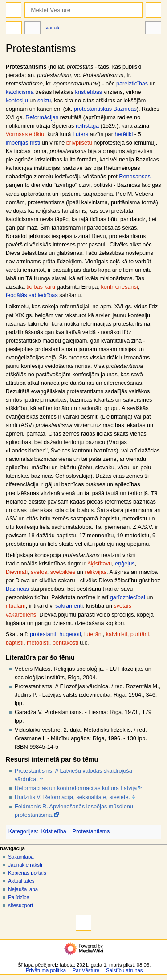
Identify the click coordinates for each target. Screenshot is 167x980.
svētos (39, 572)
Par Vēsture (86, 970)
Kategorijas (22, 831)
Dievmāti (17, 572)
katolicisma (20, 92)
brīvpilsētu (79, 143)
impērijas (17, 143)
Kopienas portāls (27, 873)
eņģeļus (125, 564)
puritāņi (140, 634)
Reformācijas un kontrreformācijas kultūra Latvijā (76, 788)
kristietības (89, 92)
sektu (44, 101)
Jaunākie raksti (25, 865)
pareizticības (132, 84)
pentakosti (65, 643)
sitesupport (20, 905)
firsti (35, 143)
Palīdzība (19, 897)
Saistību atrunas (124, 970)
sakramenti (69, 606)
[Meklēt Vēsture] (76, 10)
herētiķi (124, 134)
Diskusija (33, 29)
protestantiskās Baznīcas (105, 109)
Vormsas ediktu (25, 134)
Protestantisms (91, 831)
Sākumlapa (21, 857)
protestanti (43, 634)
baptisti (15, 643)
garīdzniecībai (128, 597)
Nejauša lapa (23, 889)
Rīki (153, 29)
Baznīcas (17, 589)
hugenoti (70, 634)
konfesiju (17, 101)
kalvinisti (117, 634)
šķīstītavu (100, 564)
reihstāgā (87, 126)
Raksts (14, 29)
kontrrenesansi (119, 287)
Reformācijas (42, 117)
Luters (80, 134)
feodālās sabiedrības (32, 295)
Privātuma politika (46, 970)
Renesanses (135, 177)
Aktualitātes (21, 881)
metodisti (38, 643)
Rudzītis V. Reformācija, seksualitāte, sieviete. (72, 797)
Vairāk (53, 28)
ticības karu (41, 287)
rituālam (16, 606)
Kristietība (53, 831)
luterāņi (94, 634)
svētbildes (63, 572)
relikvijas (96, 572)
